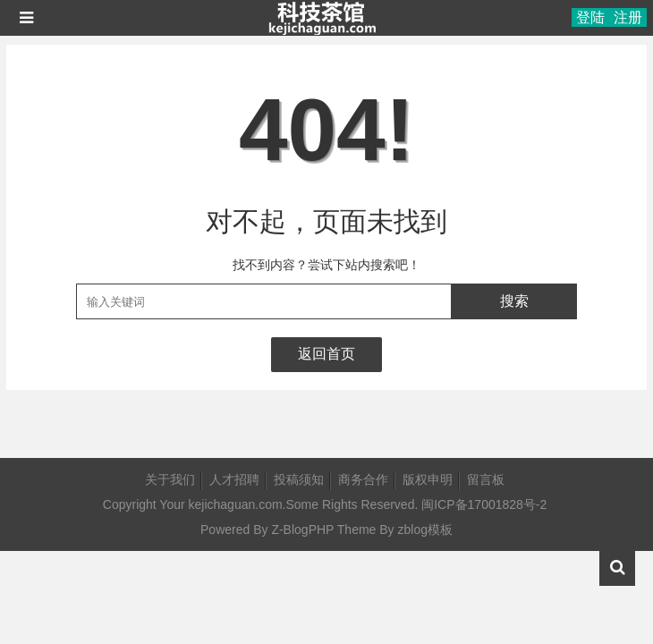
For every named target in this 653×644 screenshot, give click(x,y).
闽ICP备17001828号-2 (484, 504)
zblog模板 (425, 530)
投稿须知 (299, 479)
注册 (628, 17)
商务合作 (363, 479)
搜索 (514, 301)
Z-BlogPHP (302, 530)
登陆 (590, 17)
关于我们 (170, 479)
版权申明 (428, 479)
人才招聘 (234, 479)
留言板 (486, 479)
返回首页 (326, 354)
